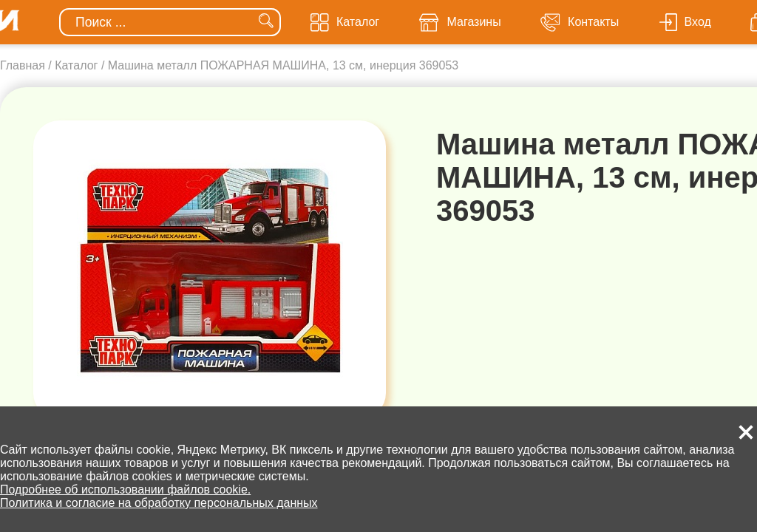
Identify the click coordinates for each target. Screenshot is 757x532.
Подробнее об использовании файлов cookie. (125, 490)
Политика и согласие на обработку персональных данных (159, 503)
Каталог (76, 65)
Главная (23, 65)
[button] (746, 432)
